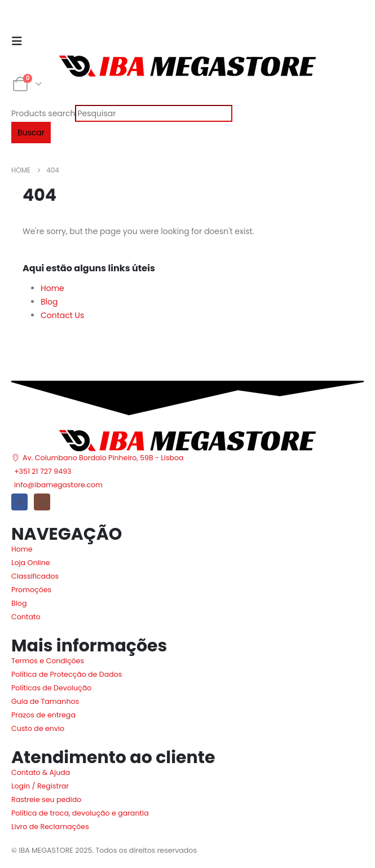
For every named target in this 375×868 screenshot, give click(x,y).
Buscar (31, 133)
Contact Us (62, 315)
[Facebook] (19, 502)
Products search (43, 113)
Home (52, 288)
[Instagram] (42, 502)
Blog (49, 302)
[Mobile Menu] (20, 41)
